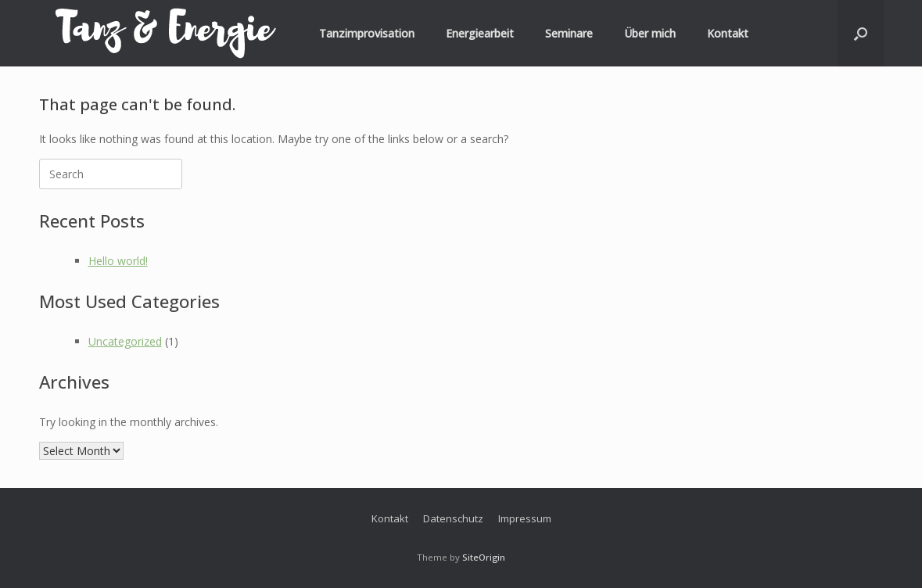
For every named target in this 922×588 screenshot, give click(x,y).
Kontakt (728, 33)
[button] (861, 33)
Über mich (650, 33)
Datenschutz (453, 518)
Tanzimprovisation (367, 33)
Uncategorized (125, 341)
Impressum (525, 518)
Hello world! (118, 261)
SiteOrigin (484, 557)
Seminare (569, 33)
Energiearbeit (480, 33)
